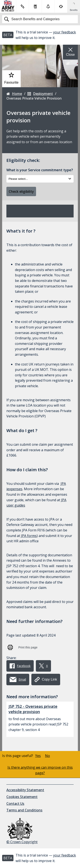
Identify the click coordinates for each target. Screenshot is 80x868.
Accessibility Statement (25, 790)
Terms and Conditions (24, 810)
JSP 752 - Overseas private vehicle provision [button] (33, 709)
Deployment (40, 94)
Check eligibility (21, 191)
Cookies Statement (22, 797)
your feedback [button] (65, 32)
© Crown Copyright (22, 831)
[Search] (40, 19)
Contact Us (15, 804)
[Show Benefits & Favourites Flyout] (74, 6)
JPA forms (29, 536)
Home (14, 94)
